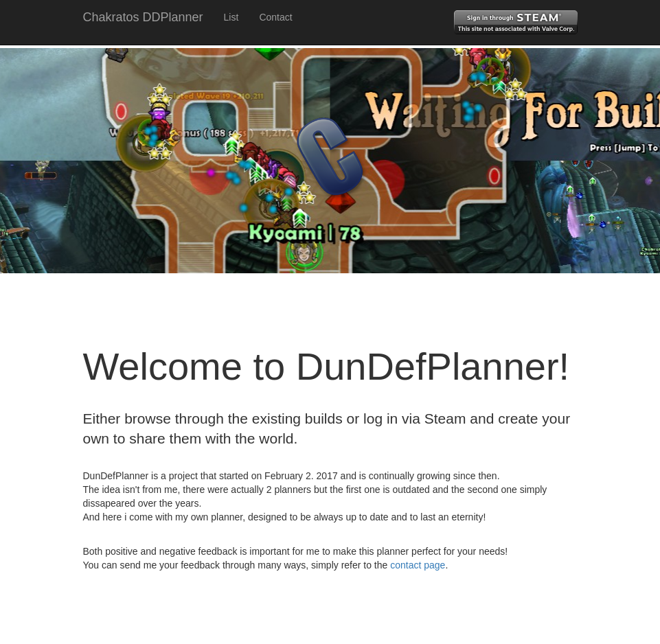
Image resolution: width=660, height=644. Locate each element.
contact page (418, 565)
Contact (275, 17)
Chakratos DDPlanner (143, 17)
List (231, 17)
